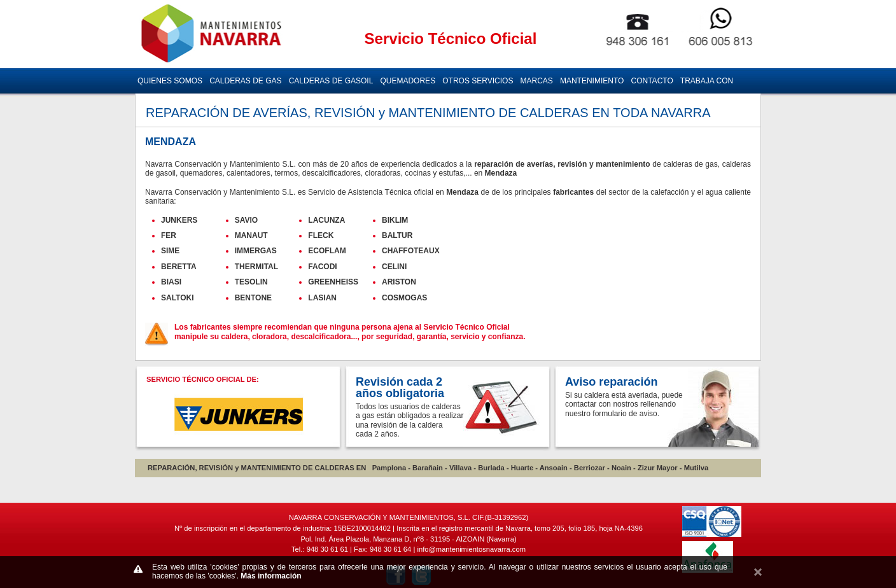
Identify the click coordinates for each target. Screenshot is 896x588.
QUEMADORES (408, 81)
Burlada (491, 468)
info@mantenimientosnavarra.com (471, 549)
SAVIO (246, 220)
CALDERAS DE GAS (245, 81)
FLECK (321, 235)
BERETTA (179, 267)
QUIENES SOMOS (170, 81)
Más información (271, 576)
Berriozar (590, 468)
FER (169, 235)
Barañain (428, 468)
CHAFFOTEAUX (411, 251)
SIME (170, 251)
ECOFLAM (327, 251)
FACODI (322, 267)
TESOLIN (251, 282)
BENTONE (253, 298)
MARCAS (537, 81)
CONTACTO (652, 81)
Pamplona (389, 468)
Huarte (522, 468)
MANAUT (251, 235)
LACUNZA (326, 220)
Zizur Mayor (658, 468)
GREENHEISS (333, 282)
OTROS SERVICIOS (478, 81)
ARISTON (399, 282)
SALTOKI (178, 298)
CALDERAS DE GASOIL (331, 81)
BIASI (171, 282)
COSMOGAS (404, 298)
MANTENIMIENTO (592, 81)
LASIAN (322, 298)
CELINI (394, 267)
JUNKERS (179, 220)
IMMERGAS (256, 251)
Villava (460, 468)
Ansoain (554, 468)
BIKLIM (395, 220)
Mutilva (696, 468)
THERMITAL (256, 267)
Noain (621, 468)
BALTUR (397, 235)
